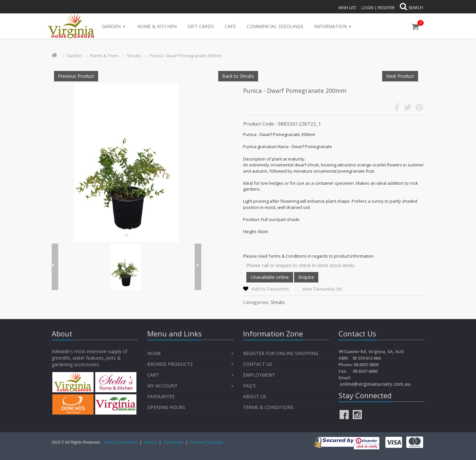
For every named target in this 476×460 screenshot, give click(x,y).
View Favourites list (322, 289)
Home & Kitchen (157, 26)
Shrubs (134, 56)
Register (386, 8)
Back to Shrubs (238, 76)
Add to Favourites (270, 289)
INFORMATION (333, 26)
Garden (114, 26)
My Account (162, 386)
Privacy (151, 442)
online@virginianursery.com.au (375, 384)
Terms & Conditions (268, 407)
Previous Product (76, 76)
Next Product (400, 76)
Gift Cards (201, 26)
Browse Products (170, 364)
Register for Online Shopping (281, 353)
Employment (259, 375)
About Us (255, 396)
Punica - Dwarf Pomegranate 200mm (185, 56)
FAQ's (249, 386)
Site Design (174, 442)
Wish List (347, 8)
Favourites (162, 396)
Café (230, 26)
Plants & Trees (104, 56)
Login (368, 8)
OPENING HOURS (166, 407)
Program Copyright (206, 442)
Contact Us (258, 364)
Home (154, 353)
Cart (153, 375)
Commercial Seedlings (275, 26)
